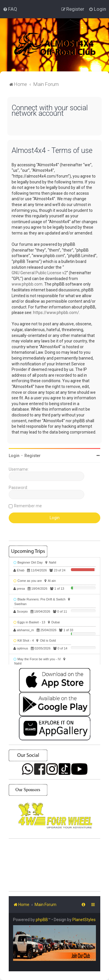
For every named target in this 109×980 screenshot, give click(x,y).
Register (33, 456)
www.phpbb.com (27, 284)
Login (14, 456)
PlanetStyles (84, 920)
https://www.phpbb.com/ (56, 313)
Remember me (28, 506)
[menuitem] (10, 9)
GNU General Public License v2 (39, 273)
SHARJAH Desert (54, 865)
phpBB (42, 920)
